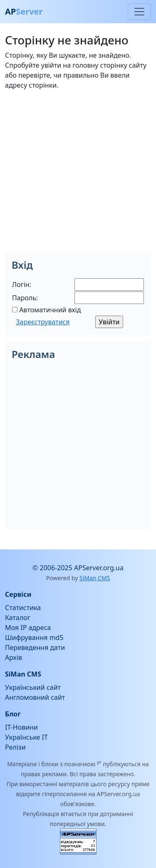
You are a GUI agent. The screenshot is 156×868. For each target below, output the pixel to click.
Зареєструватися (43, 322)
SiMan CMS (95, 578)
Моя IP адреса (28, 628)
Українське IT (26, 737)
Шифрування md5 (34, 638)
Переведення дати (35, 647)
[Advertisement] (78, 175)
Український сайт (33, 687)
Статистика (23, 608)
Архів (14, 657)
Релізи (15, 747)
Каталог (18, 618)
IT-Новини (21, 727)
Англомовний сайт (35, 697)
